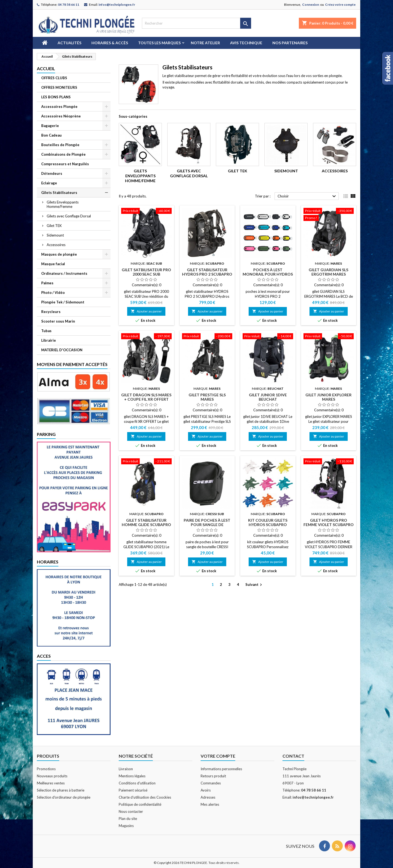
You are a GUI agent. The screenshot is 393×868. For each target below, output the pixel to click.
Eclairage (49, 183)
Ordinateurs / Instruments (64, 273)
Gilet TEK (54, 226)
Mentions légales (132, 776)
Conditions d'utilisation (137, 783)
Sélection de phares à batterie (61, 790)
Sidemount (55, 235)
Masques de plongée (59, 254)
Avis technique (246, 43)
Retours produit (213, 776)
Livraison (126, 769)
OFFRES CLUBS (54, 78)
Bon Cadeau (51, 135)
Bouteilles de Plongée (60, 145)
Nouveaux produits (52, 776)
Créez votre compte (340, 5)
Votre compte (218, 756)
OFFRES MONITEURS (59, 87)
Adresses (208, 797)
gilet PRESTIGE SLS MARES (207, 397)
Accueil (46, 68)
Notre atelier (205, 43)
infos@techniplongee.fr (117, 5)
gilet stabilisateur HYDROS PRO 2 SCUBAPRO (207, 272)
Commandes (211, 783)
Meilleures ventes (51, 783)
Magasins (126, 826)
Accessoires (56, 245)
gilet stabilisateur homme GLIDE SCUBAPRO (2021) (146, 525)
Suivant (254, 585)
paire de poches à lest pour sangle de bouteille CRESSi (207, 525)
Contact (293, 756)
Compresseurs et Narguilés (65, 164)
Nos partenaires (290, 43)
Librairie (49, 340)
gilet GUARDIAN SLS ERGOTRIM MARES (328, 272)
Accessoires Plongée (59, 107)
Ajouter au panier (146, 311)
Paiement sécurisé (133, 790)
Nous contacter (131, 811)
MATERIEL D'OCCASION (62, 350)
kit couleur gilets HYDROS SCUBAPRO (268, 522)
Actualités (69, 43)
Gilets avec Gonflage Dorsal (69, 216)
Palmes (47, 283)
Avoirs (206, 790)
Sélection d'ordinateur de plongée (64, 797)
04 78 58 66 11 (69, 5)
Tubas (46, 331)
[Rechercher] (196, 23)
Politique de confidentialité (140, 804)
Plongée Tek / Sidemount (63, 302)
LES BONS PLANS (56, 97)
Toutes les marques (159, 43)
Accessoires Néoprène (61, 116)
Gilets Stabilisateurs (59, 193)
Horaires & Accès (110, 43)
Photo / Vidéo (53, 293)
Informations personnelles (221, 769)
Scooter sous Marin (58, 321)
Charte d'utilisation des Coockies (145, 797)
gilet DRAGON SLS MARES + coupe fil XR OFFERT (146, 397)
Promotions (46, 769)
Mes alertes (210, 804)
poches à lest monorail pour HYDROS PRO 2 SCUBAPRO (268, 274)
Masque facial (53, 264)
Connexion (311, 5)
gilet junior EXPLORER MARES (328, 397)
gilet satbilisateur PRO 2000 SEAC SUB (146, 272)
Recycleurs (51, 312)
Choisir (307, 196)
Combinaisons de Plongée (63, 154)
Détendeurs (52, 173)
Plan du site (128, 819)
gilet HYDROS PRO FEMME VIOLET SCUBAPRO (329, 522)
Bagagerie (50, 126)
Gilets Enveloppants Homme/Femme (63, 204)
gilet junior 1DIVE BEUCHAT (268, 397)
